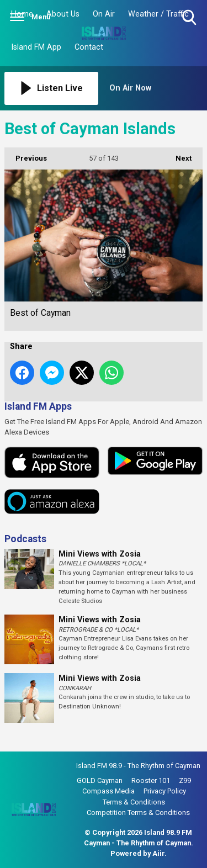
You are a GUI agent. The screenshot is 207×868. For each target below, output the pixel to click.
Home (22, 14)
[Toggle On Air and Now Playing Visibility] (156, 88)
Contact (89, 47)
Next (178, 155)
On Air (104, 14)
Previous (26, 155)
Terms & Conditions (134, 802)
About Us (63, 14)
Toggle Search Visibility (190, 18)
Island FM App (36, 47)
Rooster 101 (151, 780)
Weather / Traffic (158, 14)
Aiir (158, 853)
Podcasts (25, 539)
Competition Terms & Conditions (138, 813)
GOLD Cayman (100, 780)
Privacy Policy (165, 791)
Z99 (185, 780)
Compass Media (108, 791)
